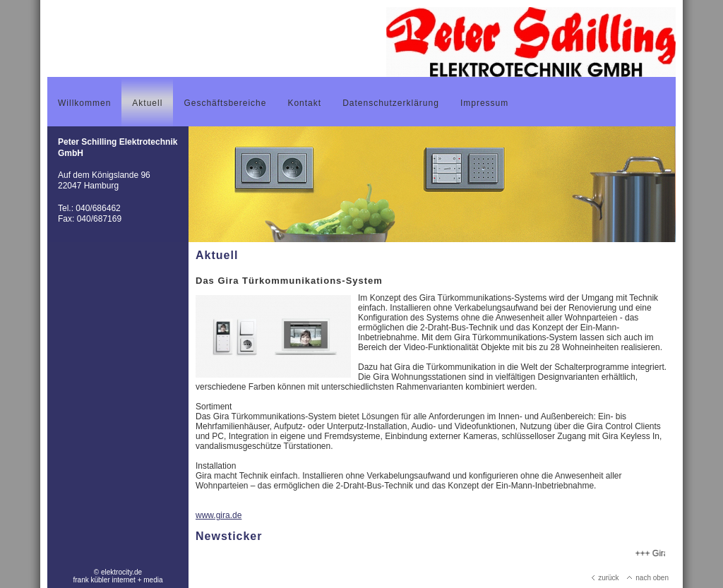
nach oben (648, 578)
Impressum (484, 103)
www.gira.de (219, 515)
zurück (605, 578)
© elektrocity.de (118, 572)
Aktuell (147, 103)
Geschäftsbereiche (225, 103)
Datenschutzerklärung (391, 103)
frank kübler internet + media (118, 580)
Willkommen (84, 103)
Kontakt (304, 103)
